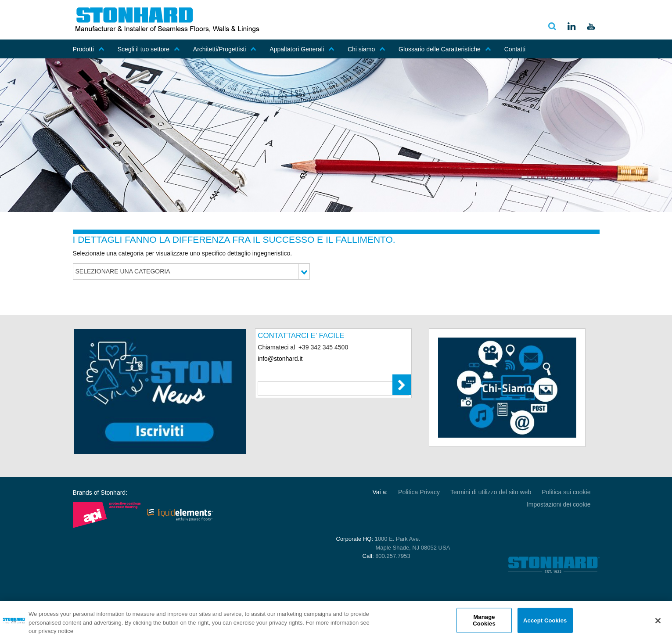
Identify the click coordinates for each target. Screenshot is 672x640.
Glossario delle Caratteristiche (445, 49)
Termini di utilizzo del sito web (491, 492)
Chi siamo (367, 49)
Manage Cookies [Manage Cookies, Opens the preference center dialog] (484, 620)
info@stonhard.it (280, 359)
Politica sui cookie (566, 492)
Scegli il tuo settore (149, 49)
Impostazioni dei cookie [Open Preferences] (559, 504)
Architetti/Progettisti (225, 49)
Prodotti (89, 49)
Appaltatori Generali (302, 49)
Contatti (515, 49)
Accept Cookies (545, 620)
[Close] (658, 621)
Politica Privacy (419, 492)
